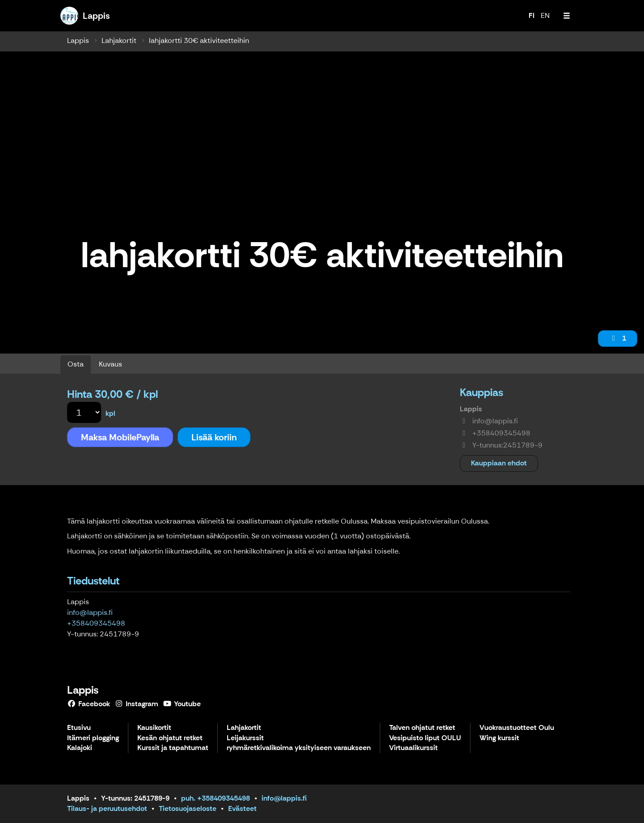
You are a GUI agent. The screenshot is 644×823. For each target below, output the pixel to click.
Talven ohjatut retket (422, 728)
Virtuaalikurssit (413, 748)
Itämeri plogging (93, 738)
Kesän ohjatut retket (170, 738)
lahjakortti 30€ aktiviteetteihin (199, 41)
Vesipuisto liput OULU (425, 738)
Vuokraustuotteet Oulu (517, 728)
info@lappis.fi (90, 612)
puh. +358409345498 (216, 798)
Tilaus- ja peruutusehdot (107, 808)
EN (545, 15)
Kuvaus (110, 364)
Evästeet (242, 808)
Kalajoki (80, 748)
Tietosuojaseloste (188, 808)
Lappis (78, 41)
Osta (76, 364)
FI (532, 15)
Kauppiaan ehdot (499, 463)
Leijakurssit (245, 738)
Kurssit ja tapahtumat (173, 748)
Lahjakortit (119, 41)
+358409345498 (96, 623)
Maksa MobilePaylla (120, 437)
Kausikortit (154, 728)
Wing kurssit (499, 738)
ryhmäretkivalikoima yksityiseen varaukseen (299, 748)
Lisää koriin (214, 437)
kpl (110, 413)
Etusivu (79, 728)
